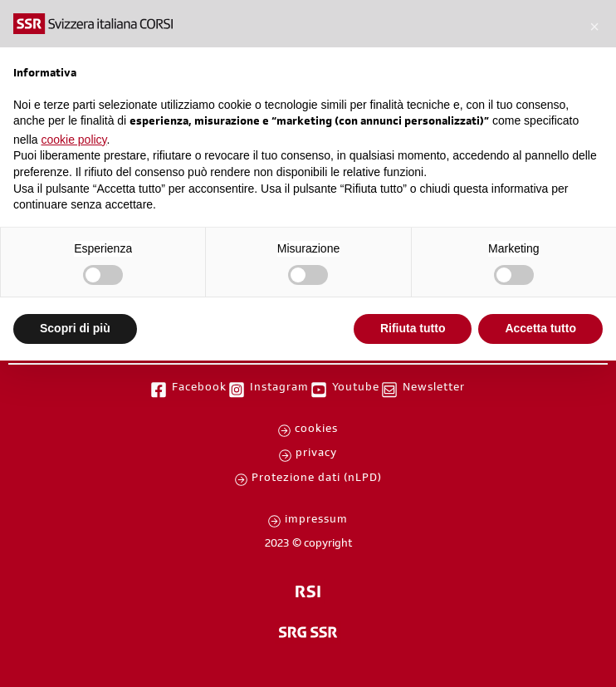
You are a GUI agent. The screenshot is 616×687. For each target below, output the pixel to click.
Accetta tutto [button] (540, 328)
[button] (594, 27)
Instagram (279, 389)
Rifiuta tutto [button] (413, 328)
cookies (316, 430)
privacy (316, 454)
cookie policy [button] (73, 140)
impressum (316, 521)
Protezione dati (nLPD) (317, 479)
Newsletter (434, 389)
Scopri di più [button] (75, 328)
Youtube (356, 389)
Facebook (199, 389)
